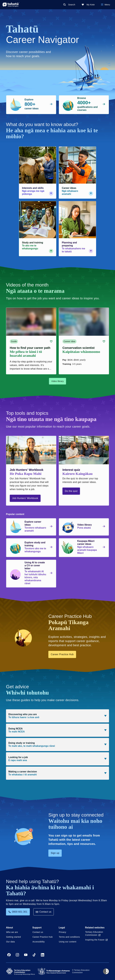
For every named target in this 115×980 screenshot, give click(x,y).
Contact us (44, 912)
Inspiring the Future (96, 940)
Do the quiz (71, 491)
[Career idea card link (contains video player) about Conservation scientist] (84, 341)
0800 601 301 (18, 912)
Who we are (12, 932)
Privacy (63, 932)
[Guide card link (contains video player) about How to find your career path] (31, 341)
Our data (10, 942)
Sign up (55, 853)
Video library (58, 381)
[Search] (70, 5)
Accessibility (39, 942)
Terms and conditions (69, 937)
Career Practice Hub (62, 654)
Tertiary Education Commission (94, 933)
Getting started (13, 937)
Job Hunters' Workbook (25, 498)
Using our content (68, 942)
